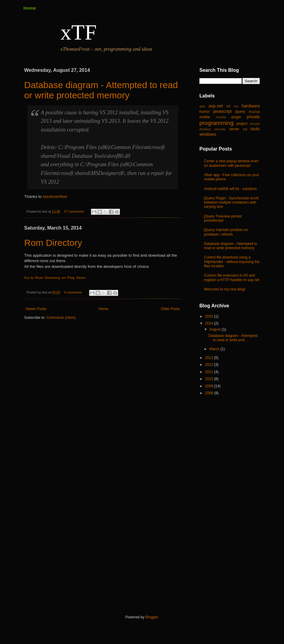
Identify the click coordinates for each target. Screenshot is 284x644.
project (242, 124)
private (253, 117)
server (234, 129)
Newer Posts (36, 309)
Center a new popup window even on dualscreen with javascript (231, 163)
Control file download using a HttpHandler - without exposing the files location (232, 262)
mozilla (221, 117)
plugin (236, 117)
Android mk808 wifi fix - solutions (230, 189)
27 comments (74, 211)
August (216, 329)
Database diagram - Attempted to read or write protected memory (101, 90)
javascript (223, 111)
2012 (210, 365)
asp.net (216, 106)
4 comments (73, 292)
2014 (210, 323)
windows (208, 134)
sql (245, 129)
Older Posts (170, 309)
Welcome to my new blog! (225, 289)
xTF (79, 32)
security (220, 129)
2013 (210, 358)
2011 (210, 372)
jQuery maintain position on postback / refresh (226, 232)
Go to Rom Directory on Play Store (55, 278)
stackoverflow (56, 197)
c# (228, 106)
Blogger (152, 617)
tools (255, 129)
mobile (205, 117)
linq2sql (254, 112)
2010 (210, 379)
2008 (210, 393)
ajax (202, 106)
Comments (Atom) (61, 318)
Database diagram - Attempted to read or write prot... (233, 338)
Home (30, 8)
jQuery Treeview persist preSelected (223, 218)
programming (216, 123)
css (236, 106)
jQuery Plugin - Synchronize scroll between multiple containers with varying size (231, 203)
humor (205, 112)
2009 (210, 386)
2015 (210, 316)
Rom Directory (53, 243)
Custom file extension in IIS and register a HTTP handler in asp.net (232, 278)
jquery (240, 112)
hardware (251, 106)
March (215, 349)
